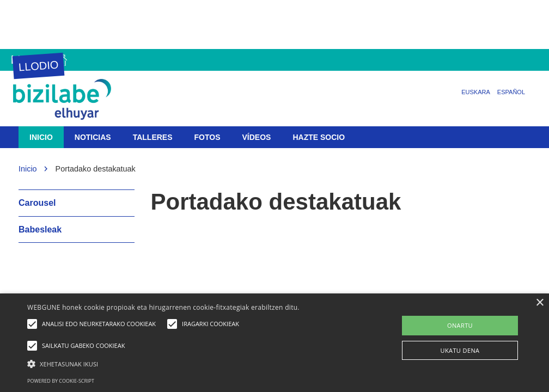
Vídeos (257, 137)
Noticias (93, 137)
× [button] (539, 303)
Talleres (153, 137)
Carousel (37, 203)
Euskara (476, 92)
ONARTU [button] (460, 325)
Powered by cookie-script (61, 381)
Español (511, 92)
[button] (188, 363)
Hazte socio (319, 137)
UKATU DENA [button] (460, 350)
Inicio (41, 137)
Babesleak (40, 229)
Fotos (208, 137)
